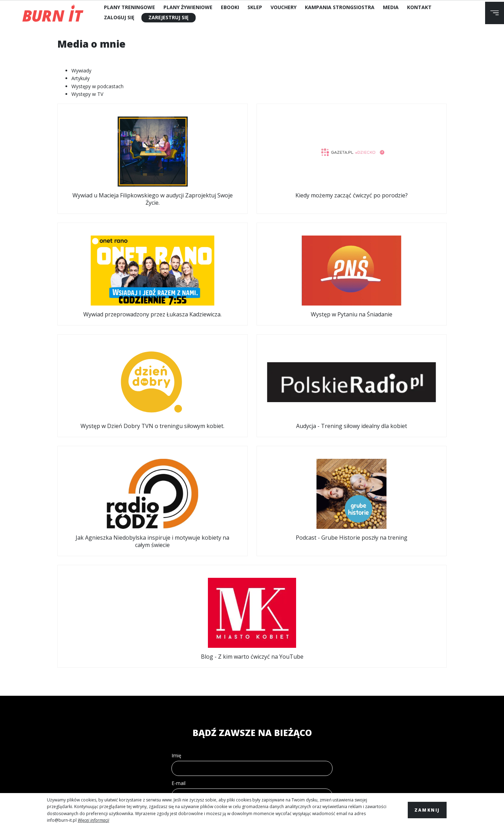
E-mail (178, 564)
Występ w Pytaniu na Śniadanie (401, 156)
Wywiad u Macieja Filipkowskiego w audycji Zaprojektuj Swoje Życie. (103, 159)
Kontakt (419, 7)
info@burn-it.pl (62, 820)
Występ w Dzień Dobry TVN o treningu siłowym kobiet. (103, 280)
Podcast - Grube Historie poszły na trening (401, 276)
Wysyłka (64, 722)
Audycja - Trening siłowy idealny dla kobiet (202, 276)
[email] (252, 577)
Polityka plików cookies (85, 735)
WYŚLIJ (252, 639)
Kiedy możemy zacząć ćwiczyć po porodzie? (202, 156)
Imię (176, 537)
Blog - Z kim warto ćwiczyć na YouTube (252, 400)
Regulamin (67, 683)
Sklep (255, 7)
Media (391, 7)
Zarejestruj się (169, 17)
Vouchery (283, 7)
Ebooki (230, 7)
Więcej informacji (93, 820)
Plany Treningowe (129, 7)
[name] (252, 550)
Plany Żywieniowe (188, 7)
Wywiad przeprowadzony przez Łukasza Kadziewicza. (302, 159)
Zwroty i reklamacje (80, 696)
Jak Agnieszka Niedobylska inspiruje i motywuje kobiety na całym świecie (302, 283)
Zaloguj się (119, 17)
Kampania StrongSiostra (340, 7)
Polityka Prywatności (82, 709)
